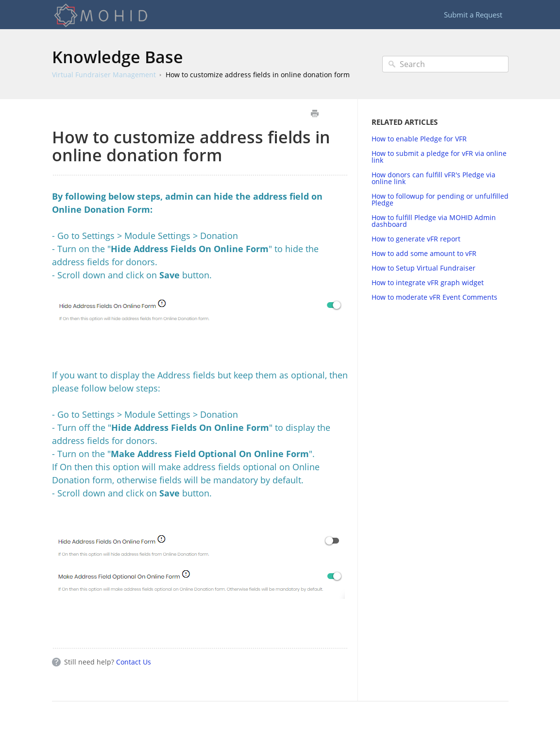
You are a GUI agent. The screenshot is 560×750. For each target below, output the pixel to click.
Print (315, 113)
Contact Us (134, 662)
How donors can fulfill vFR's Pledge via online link (433, 178)
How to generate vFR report (416, 239)
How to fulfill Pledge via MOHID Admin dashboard (434, 221)
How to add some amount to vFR (424, 253)
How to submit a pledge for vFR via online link (439, 157)
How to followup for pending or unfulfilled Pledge (440, 199)
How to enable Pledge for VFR (419, 139)
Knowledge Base (118, 57)
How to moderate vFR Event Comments (434, 297)
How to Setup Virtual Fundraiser (424, 268)
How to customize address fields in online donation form (258, 75)
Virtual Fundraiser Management (104, 75)
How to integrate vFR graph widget (428, 282)
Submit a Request (473, 15)
